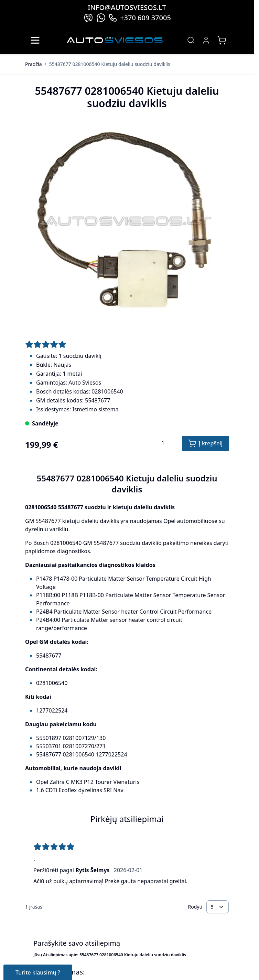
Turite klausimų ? (38, 972)
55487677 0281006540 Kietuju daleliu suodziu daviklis (110, 64)
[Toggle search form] (191, 40)
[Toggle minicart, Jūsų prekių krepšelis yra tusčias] (222, 40)
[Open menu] (35, 40)
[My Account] (206, 40)
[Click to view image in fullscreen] (127, 222)
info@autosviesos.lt (127, 7)
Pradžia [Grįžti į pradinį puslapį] (33, 64)
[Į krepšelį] (205, 443)
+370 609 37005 (140, 18)
